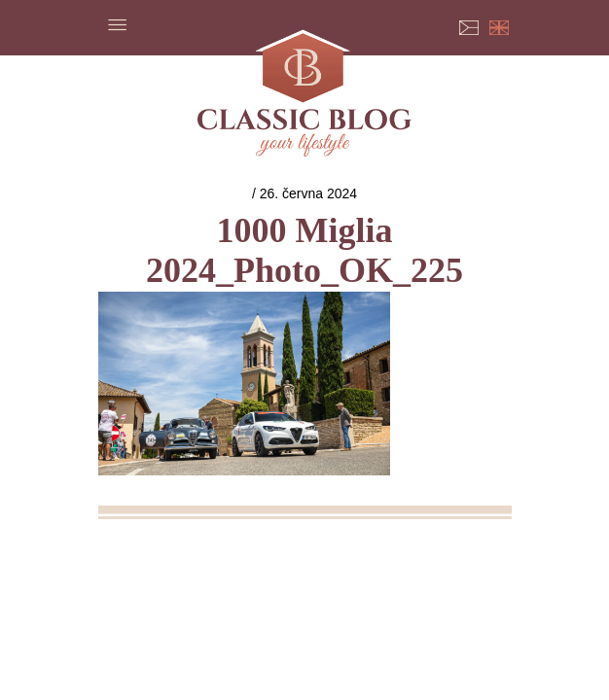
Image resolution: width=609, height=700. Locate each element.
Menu (118, 24)
